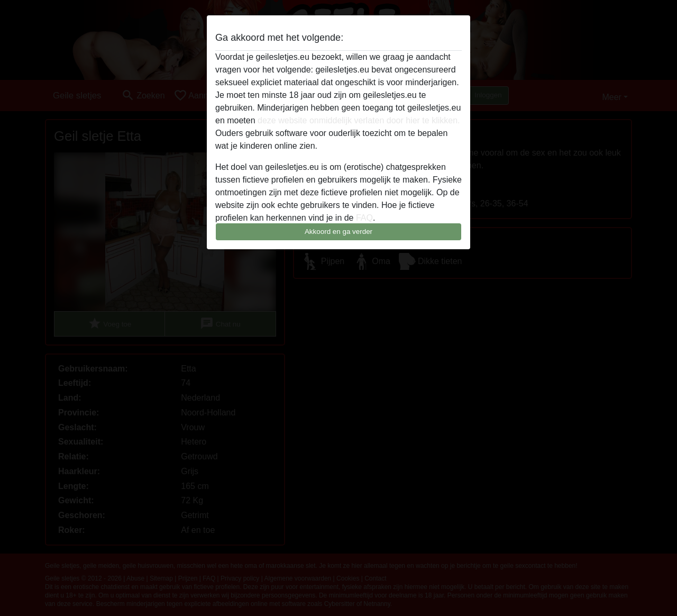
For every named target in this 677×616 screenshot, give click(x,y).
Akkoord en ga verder (338, 232)
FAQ (364, 218)
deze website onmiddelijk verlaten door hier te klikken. (359, 120)
